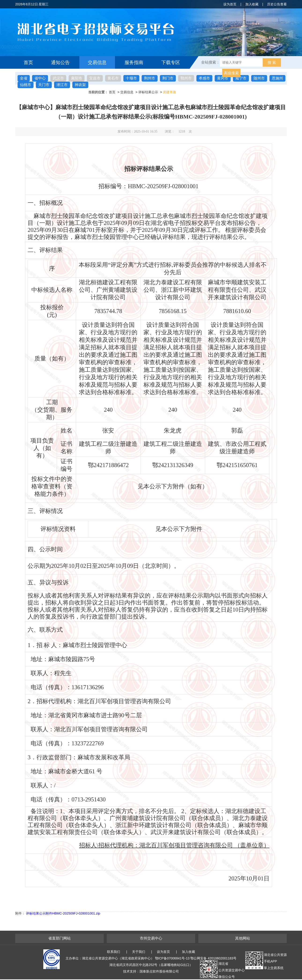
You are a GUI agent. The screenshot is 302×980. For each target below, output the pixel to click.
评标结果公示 (148, 92)
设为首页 (230, 4)
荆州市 (150, 78)
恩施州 (277, 78)
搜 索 (272, 63)
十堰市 (131, 78)
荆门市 (168, 78)
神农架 (80, 85)
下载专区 (171, 62)
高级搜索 (231, 73)
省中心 (40, 78)
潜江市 (62, 85)
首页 (28, 62)
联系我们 (114, 952)
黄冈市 (223, 78)
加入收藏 (252, 4)
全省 (24, 78)
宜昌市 (95, 78)
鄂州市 (186, 78)
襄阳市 (77, 78)
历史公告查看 (277, 4)
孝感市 (204, 78)
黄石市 (113, 78)
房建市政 (169, 92)
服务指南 (134, 62)
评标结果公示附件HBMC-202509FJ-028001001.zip (63, 913)
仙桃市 (26, 85)
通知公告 (60, 62)
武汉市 (58, 78)
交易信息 (97, 62)
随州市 (259, 78)
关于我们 (139, 952)
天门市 (44, 85)
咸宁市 (241, 78)
